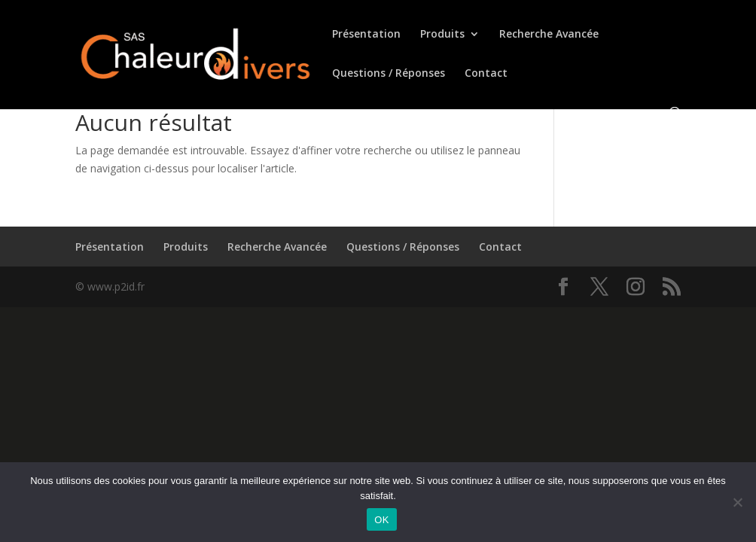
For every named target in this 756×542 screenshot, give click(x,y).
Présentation (366, 35)
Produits (442, 35)
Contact (486, 74)
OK (381, 520)
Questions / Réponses (389, 74)
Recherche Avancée (549, 35)
